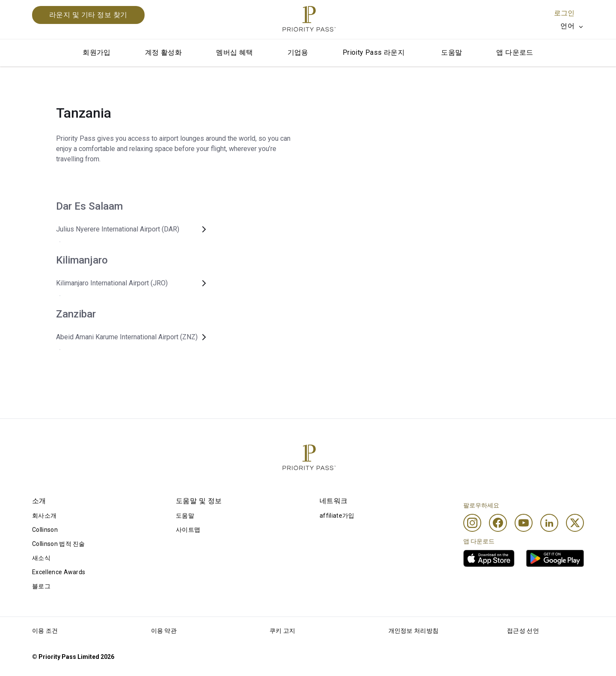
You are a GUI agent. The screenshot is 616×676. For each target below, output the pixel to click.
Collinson (45, 530)
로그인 (564, 13)
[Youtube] (524, 523)
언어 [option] (567, 26)
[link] (489, 558)
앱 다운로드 (515, 52)
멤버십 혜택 (234, 52)
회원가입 (97, 52)
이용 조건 (45, 631)
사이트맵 (188, 530)
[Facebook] (498, 523)
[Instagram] (472, 523)
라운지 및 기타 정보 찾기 (88, 15)
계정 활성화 (163, 52)
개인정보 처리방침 (414, 631)
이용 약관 (164, 631)
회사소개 (44, 516)
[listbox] (572, 26)
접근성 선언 (523, 631)
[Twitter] (575, 523)
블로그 (41, 586)
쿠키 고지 (283, 631)
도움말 (452, 52)
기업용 (298, 52)
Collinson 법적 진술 (59, 544)
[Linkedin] (549, 523)
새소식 (41, 558)
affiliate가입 (337, 516)
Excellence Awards (59, 572)
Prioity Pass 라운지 (374, 52)
